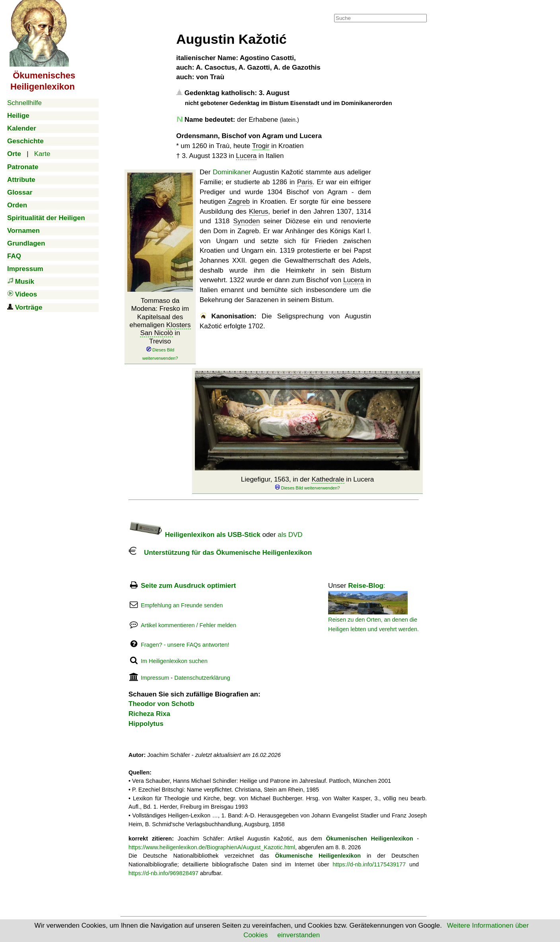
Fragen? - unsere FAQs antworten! (185, 645)
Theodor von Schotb (161, 704)
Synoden (246, 221)
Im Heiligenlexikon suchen (174, 661)
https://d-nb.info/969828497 (163, 873)
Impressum (155, 678)
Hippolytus (146, 724)
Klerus (259, 212)
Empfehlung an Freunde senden (182, 605)
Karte (42, 154)
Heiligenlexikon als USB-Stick (194, 535)
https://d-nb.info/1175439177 (369, 864)
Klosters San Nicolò (165, 329)
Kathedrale (328, 479)
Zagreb (239, 202)
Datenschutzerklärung (202, 678)
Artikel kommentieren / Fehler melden (189, 625)
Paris (305, 182)
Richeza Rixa (149, 714)
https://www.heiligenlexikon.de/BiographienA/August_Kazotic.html (212, 847)
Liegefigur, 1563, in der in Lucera (308, 483)
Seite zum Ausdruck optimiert (188, 586)
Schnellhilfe (24, 103)
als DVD (290, 535)
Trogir (261, 146)
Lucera (246, 156)
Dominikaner (232, 172)
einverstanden (298, 935)
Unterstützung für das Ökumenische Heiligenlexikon (220, 553)
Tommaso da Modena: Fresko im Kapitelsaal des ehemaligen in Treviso (160, 329)
